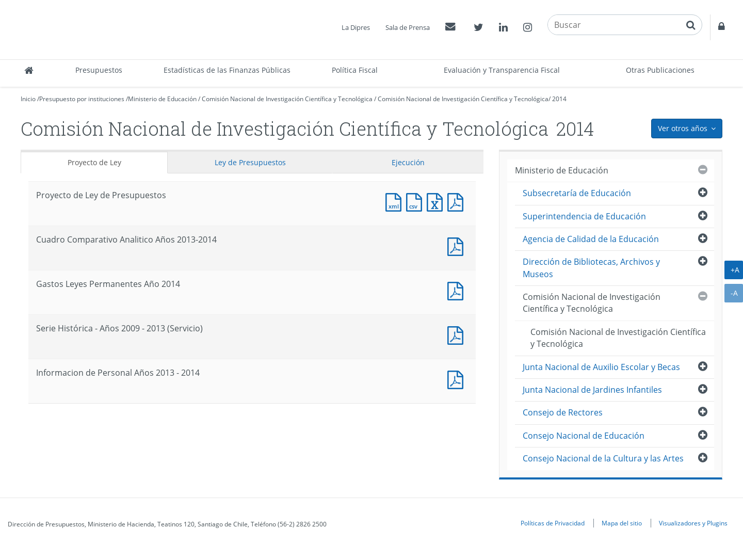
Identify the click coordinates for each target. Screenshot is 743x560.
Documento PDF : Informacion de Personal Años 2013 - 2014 (458, 379)
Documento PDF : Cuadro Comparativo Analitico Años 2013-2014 (458, 245)
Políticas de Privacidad (553, 523)
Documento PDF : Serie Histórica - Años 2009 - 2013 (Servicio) (458, 334)
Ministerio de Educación (162, 99)
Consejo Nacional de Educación (584, 436)
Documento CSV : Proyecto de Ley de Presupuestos (416, 201)
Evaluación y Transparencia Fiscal (502, 70)
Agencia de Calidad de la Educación (591, 239)
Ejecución (408, 162)
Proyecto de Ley (94, 162)
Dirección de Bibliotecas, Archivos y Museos (591, 268)
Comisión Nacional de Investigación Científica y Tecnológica (287, 99)
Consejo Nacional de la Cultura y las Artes (603, 458)
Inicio (28, 99)
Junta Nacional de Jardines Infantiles (592, 390)
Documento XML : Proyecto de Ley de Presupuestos (396, 201)
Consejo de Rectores (563, 412)
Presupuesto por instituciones (82, 99)
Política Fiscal (355, 70)
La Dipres (356, 27)
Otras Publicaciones (660, 70)
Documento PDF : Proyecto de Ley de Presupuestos (458, 201)
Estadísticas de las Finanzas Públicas (227, 70)
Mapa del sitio (622, 523)
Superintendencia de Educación (584, 216)
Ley (250, 162)
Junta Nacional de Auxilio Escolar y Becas (601, 367)
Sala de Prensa (408, 27)
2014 (559, 99)
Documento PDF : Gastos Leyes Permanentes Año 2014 (458, 290)
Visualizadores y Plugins (693, 523)
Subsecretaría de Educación (577, 193)
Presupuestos (99, 70)
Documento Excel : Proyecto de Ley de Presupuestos (437, 201)
